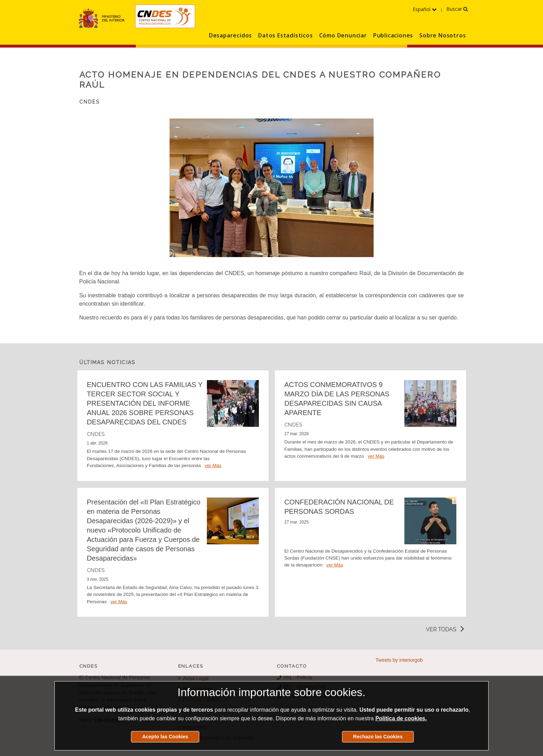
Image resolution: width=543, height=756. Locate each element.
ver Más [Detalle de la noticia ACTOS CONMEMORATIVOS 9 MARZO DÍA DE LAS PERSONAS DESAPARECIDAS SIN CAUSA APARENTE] (376, 456)
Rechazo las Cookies (378, 737)
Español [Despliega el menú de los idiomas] (425, 9)
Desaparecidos (230, 35)
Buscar (457, 9)
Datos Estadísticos (285, 35)
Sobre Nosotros (443, 35)
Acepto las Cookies (165, 737)
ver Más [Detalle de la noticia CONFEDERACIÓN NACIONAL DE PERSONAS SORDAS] (335, 565)
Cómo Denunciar (343, 35)
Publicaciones (393, 35)
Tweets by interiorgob (399, 660)
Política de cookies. (401, 718)
